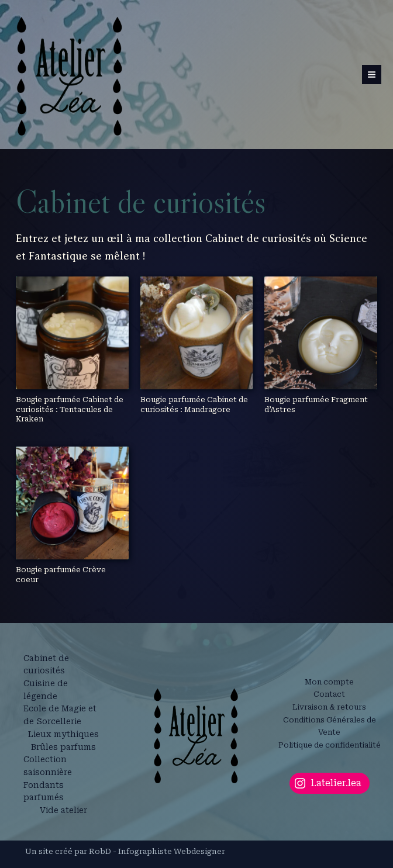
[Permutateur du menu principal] (372, 75)
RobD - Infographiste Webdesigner (157, 851)
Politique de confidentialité (330, 745)
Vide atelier (63, 810)
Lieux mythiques (63, 734)
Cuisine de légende (46, 690)
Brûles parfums (63, 747)
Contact (329, 694)
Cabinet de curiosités (46, 665)
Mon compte (329, 682)
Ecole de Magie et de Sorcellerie (60, 715)
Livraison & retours (329, 707)
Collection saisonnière (48, 766)
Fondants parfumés (44, 791)
